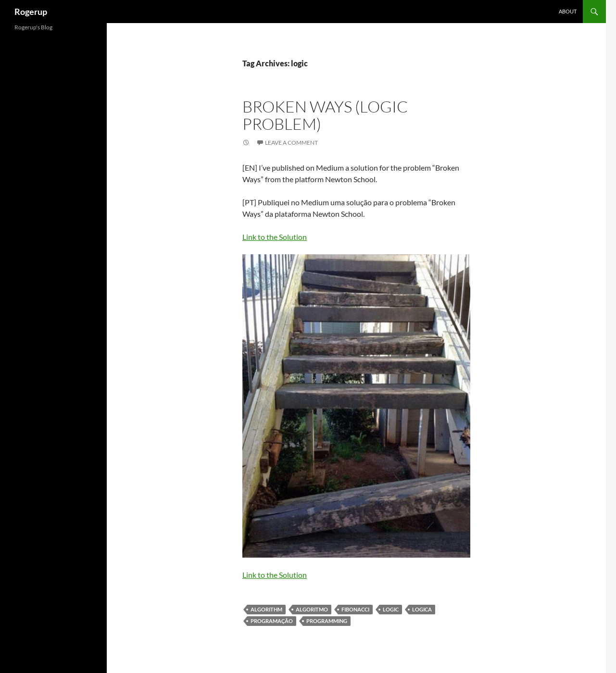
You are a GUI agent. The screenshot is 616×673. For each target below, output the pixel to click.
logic (391, 609)
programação (272, 621)
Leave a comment (291, 143)
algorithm (266, 609)
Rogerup (31, 12)
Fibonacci (355, 609)
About (568, 11)
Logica (422, 609)
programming (327, 621)
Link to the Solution (275, 237)
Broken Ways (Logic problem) (325, 115)
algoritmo (312, 609)
